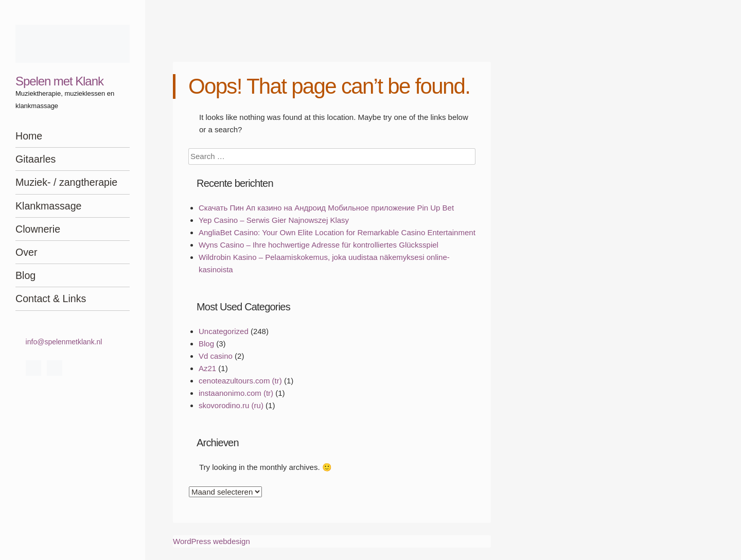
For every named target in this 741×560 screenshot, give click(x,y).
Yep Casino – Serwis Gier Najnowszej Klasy (274, 220)
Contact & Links (51, 299)
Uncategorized (224, 331)
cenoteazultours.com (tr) (240, 381)
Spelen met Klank (59, 81)
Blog (25, 275)
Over (26, 252)
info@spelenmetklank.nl (64, 342)
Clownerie (38, 229)
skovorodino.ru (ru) (231, 405)
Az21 (207, 368)
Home (29, 136)
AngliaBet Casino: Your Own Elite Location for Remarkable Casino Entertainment (337, 232)
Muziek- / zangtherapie (66, 182)
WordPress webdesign (211, 541)
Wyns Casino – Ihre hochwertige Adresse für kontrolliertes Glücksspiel (319, 245)
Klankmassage (49, 206)
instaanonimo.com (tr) (236, 393)
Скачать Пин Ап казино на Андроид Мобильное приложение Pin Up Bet (326, 208)
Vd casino (216, 356)
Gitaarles (36, 159)
